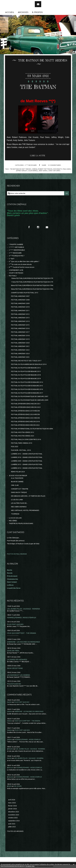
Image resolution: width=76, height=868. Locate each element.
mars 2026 (12, 803)
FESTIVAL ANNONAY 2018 (20, 336)
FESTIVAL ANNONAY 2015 (20, 325)
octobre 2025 (13, 818)
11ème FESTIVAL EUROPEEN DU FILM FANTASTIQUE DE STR (32, 282)
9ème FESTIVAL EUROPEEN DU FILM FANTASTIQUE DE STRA (32, 289)
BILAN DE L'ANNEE (17, 482)
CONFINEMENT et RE (16, 270)
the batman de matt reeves (20, 169)
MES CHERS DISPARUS (19, 507)
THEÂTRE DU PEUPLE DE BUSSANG (21, 523)
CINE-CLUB (15, 485)
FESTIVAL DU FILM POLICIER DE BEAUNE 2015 (27, 386)
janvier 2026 (12, 809)
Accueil (10, 12)
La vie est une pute (15, 518)
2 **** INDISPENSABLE (17, 250)
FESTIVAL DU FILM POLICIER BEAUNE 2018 (26, 375)
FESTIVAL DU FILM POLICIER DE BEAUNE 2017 (27, 393)
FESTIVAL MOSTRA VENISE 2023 (23, 436)
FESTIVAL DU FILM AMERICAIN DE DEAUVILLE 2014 (29, 364)
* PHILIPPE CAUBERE (16, 244)
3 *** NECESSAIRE (31, 165)
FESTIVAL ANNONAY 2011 (20, 311)
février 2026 (12, 806)
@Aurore (10, 768)
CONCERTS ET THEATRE (20, 489)
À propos (37, 12)
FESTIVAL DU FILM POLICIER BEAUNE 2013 (26, 371)
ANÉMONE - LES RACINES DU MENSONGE (23, 642)
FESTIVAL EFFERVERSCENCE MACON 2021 (26, 404)
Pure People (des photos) (16, 541)
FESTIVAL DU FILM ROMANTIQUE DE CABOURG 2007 (30, 396)
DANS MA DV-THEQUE (19, 492)
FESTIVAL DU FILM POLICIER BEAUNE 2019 (26, 379)
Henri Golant (12, 582)
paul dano (67, 169)
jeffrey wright (22, 171)
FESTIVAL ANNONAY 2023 (20, 350)
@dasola (10, 777)
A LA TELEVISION (17, 478)
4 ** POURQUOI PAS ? (17, 256)
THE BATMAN (38, 87)
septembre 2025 (14, 821)
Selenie (9, 711)
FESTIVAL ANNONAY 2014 (20, 321)
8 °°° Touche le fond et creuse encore (22, 267)
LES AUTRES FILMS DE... (19, 503)
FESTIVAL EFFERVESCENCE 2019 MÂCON (25, 411)
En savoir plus (30, 866)
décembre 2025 (14, 812)
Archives (23, 12)
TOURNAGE (15, 514)
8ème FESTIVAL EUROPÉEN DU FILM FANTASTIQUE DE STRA (32, 285)
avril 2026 (12, 800)
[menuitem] (10, 12)
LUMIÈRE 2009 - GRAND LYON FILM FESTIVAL (27, 461)
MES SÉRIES (13, 521)
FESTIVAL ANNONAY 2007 (20, 296)
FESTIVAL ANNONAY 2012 (20, 314)
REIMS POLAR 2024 (18, 472)
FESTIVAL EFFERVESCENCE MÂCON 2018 (25, 422)
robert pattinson (45, 169)
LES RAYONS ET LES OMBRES (19, 675)
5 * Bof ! (12, 259)
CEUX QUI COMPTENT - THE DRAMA (21, 633)
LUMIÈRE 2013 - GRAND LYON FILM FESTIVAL (27, 464)
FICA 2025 (15, 447)
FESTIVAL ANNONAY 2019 (20, 339)
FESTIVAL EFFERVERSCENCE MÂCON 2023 (26, 407)
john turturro (54, 171)
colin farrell (33, 171)
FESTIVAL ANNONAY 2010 (20, 307)
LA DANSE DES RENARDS (17, 659)
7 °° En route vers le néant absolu (20, 264)
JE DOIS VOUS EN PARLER (18, 476)
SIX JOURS (18, 786)
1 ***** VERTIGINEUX (16, 247)
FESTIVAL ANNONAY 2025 (20, 357)
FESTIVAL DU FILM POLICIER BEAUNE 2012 (26, 368)
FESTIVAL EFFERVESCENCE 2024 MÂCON (25, 414)
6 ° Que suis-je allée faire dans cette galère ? (24, 261)
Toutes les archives (15, 831)
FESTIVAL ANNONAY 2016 (20, 328)
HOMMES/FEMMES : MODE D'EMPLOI (21, 618)
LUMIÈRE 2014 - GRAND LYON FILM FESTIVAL (27, 468)
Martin (9, 702)
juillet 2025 (12, 827)
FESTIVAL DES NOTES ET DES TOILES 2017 (26, 361)
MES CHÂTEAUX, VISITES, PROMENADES (25, 510)
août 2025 (12, 824)
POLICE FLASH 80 (14, 684)
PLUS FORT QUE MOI (15, 624)
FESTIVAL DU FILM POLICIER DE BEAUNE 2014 (27, 382)
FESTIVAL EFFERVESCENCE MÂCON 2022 (25, 425)
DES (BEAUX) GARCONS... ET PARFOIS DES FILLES (28, 496)
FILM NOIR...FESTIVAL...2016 (21, 450)
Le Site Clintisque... (13, 538)
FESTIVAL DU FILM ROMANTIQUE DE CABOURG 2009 (30, 400)
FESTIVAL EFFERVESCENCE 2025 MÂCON (25, 418)
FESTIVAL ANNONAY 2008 (20, 300)
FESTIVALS (13, 276)
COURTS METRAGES (16, 273)
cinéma (35, 169)
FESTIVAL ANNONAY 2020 (20, 343)
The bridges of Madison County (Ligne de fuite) (23, 544)
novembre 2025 (14, 815)
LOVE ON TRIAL (13, 651)
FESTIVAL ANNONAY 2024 (20, 354)
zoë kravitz (58, 169)
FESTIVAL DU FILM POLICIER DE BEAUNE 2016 (27, 389)
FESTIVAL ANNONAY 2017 (20, 332)
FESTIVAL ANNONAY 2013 (20, 318)
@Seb (9, 786)
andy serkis (43, 171)
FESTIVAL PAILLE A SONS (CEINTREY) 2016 (26, 439)
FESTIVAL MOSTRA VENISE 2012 (23, 432)
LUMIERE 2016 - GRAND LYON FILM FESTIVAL (27, 457)
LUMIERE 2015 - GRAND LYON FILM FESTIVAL (27, 454)
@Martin (10, 749)
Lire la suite (37, 156)
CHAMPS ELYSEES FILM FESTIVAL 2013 (25, 293)
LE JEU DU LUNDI (17, 500)
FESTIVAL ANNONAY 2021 (20, 346)
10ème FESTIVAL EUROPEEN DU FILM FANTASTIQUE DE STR (32, 278)
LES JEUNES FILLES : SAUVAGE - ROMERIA (23, 609)
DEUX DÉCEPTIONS (15, 668)
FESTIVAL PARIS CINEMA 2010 (22, 443)
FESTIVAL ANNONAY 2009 (20, 303)
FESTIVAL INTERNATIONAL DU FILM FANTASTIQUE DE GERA (32, 429)
